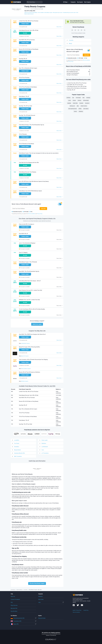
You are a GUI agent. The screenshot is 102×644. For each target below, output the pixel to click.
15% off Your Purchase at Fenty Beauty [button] (28, 87)
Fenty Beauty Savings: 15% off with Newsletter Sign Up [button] (31, 125)
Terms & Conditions (76, 612)
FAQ (12, 602)
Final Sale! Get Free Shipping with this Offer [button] (29, 163)
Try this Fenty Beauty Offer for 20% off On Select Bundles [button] (32, 309)
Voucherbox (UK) (23, 621)
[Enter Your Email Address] (26, 209)
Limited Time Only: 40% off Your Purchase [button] (29, 21)
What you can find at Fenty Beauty (31, 13)
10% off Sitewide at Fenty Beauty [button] (26, 144)
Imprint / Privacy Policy (77, 610)
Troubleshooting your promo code (69, 13)
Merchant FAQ (14, 608)
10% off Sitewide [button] (23, 134)
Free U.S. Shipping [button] (23, 252)
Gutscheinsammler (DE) (23, 618)
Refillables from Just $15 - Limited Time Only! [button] (29, 300)
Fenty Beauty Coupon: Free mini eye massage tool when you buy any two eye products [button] (39, 153)
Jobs (51, 602)
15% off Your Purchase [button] (24, 78)
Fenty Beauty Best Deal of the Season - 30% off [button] (30, 281)
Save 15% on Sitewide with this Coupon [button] (28, 68)
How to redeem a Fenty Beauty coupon (45, 13)
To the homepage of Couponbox (18, 2)
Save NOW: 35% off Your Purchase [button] (27, 40)
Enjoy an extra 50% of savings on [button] (27, 224)
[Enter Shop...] (34, 2)
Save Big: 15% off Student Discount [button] (27, 115)
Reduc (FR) (23, 624)
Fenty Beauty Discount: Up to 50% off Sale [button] (29, 30)
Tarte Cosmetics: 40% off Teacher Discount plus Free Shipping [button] (33, 360)
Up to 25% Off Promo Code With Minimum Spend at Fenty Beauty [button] (34, 181)
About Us (13, 596)
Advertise (40, 596)
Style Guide (41, 599)
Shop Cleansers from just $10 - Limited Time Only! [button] (31, 290)
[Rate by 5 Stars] (85, 30)
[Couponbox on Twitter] (78, 606)
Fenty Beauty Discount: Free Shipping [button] (27, 172)
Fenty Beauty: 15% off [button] (24, 96)
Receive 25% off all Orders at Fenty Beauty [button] (29, 49)
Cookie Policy (86, 610)
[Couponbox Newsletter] (82, 606)
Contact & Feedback (15, 599)
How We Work (14, 611)
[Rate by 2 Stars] (75, 30)
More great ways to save (58, 13)
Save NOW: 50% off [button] (23, 234)
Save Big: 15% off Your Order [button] (26, 106)
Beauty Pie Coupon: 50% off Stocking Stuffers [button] (29, 347)
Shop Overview (14, 605)
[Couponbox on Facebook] (74, 606)
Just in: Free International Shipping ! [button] (27, 243)
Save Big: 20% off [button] (23, 59)
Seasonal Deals (42, 618)
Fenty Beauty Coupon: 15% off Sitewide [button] (28, 262)
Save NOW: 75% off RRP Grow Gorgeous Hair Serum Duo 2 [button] (32, 334)
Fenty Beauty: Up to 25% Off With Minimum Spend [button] (30, 191)
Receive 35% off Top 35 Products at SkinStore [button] (29, 372)
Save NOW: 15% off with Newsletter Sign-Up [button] (29, 271)
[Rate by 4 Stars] (81, 30)
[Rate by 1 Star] (72, 30)
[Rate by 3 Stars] (78, 30)
